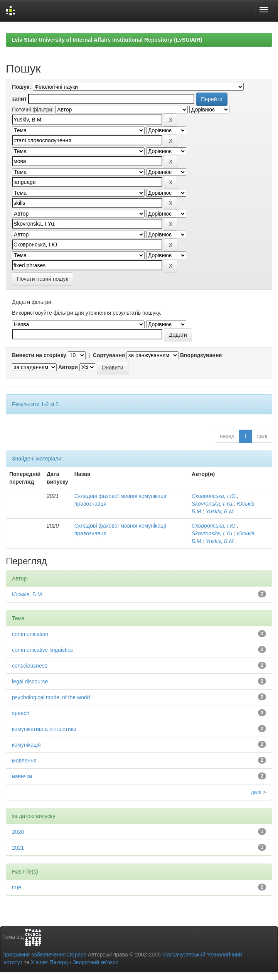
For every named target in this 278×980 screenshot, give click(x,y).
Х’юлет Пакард (49, 962)
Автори (68, 367)
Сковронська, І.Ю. (214, 496)
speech (21, 713)
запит (19, 99)
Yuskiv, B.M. (220, 511)
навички (22, 776)
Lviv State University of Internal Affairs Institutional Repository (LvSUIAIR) (107, 40)
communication (30, 634)
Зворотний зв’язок (95, 962)
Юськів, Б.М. (28, 594)
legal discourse (30, 681)
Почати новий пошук (43, 279)
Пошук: (22, 87)
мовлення (24, 761)
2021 (18, 848)
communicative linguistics (42, 650)
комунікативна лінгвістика (44, 729)
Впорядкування (201, 355)
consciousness (30, 666)
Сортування (109, 355)
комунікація (26, 745)
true (17, 887)
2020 (18, 832)
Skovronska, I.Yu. (213, 504)
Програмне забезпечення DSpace (44, 955)
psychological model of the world (51, 697)
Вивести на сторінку (39, 355)
